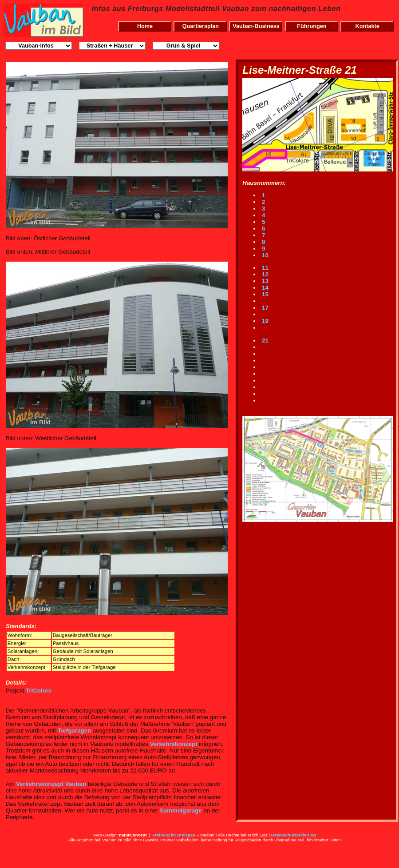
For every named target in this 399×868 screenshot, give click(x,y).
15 (264, 294)
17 (264, 308)
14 (264, 288)
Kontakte (367, 26)
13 (264, 281)
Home (145, 26)
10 (264, 255)
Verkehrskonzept (174, 744)
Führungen (312, 26)
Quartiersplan (201, 26)
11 (264, 268)
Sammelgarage (181, 810)
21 (264, 340)
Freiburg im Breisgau (174, 835)
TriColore (39, 691)
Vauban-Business (256, 26)
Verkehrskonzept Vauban (51, 784)
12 (264, 274)
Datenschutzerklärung (294, 835)
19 (264, 321)
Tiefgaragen (74, 731)
